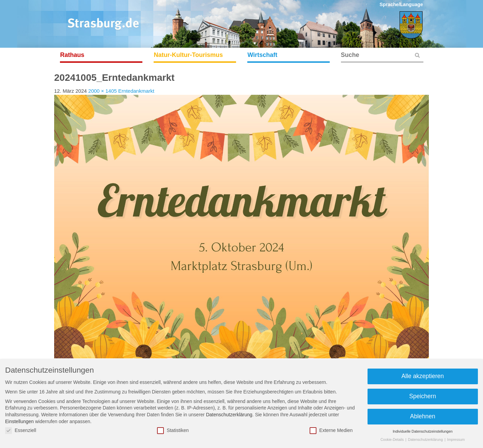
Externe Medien (331, 430)
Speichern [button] (423, 396)
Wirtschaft (263, 55)
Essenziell (21, 430)
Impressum (456, 439)
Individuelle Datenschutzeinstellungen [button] (423, 431)
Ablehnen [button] (423, 416)
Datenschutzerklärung (229, 415)
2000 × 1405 (103, 91)
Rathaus (72, 55)
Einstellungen (19, 421)
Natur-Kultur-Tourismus (189, 55)
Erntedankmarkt (136, 91)
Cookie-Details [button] (393, 439)
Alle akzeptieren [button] (423, 376)
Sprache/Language (401, 4)
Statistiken (173, 430)
